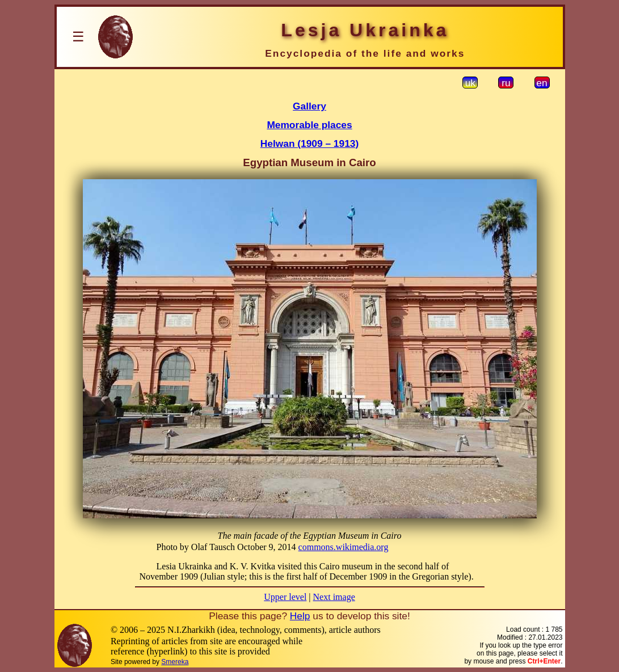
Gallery (309, 106)
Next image (334, 597)
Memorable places (309, 125)
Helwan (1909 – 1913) (309, 143)
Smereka (175, 662)
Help (300, 616)
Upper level (285, 597)
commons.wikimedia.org (344, 547)
